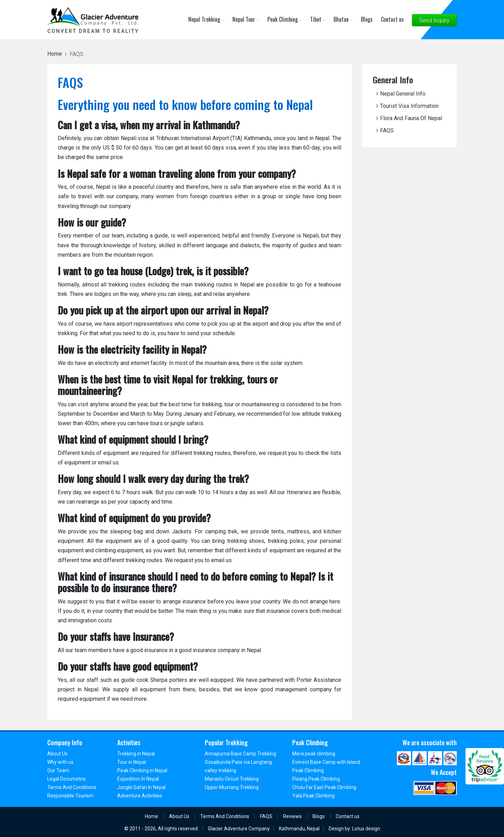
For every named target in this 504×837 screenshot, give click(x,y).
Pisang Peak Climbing (316, 779)
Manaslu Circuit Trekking (232, 779)
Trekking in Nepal (136, 754)
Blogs (367, 19)
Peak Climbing (285, 19)
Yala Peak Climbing (313, 796)
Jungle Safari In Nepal (141, 787)
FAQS (387, 130)
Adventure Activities (140, 796)
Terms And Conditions (72, 787)
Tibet (318, 19)
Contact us (392, 19)
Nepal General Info (403, 94)
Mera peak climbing (314, 754)
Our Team (58, 770)
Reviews (292, 816)
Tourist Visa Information (409, 106)
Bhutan (343, 19)
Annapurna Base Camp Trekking (240, 754)
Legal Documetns (66, 779)
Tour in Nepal (132, 762)
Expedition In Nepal (138, 779)
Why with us (60, 762)
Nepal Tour (246, 19)
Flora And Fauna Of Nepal (411, 118)
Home (152, 816)
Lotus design (366, 829)
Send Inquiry (434, 20)
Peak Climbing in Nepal (142, 770)
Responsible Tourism (70, 796)
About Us (57, 754)
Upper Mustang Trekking (232, 787)
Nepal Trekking (206, 19)
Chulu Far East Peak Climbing (324, 787)
